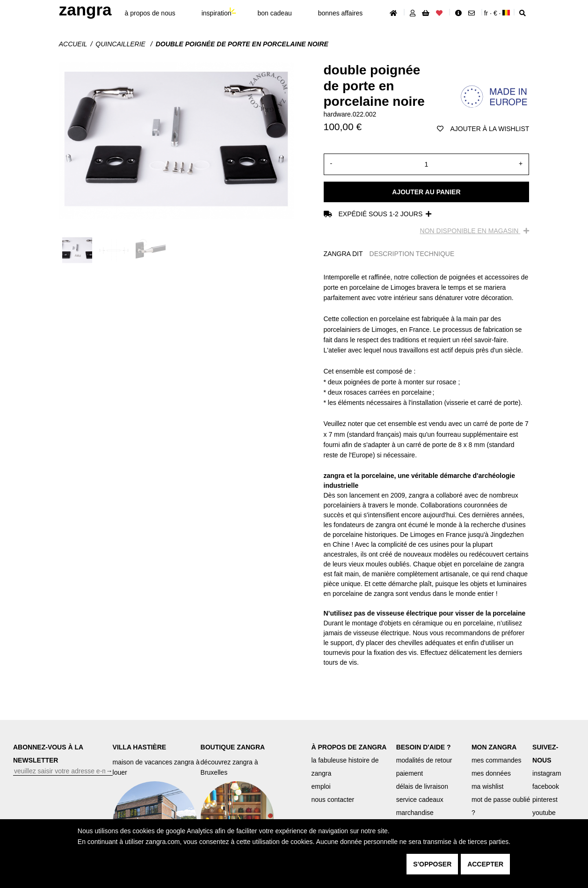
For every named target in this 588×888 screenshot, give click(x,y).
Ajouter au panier (426, 192)
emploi (321, 786)
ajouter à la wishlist (483, 129)
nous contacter (333, 800)
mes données (491, 773)
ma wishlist (487, 786)
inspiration (217, 13)
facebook (546, 786)
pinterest (545, 800)
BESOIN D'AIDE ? (424, 747)
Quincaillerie (121, 44)
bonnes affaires (340, 13)
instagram (547, 773)
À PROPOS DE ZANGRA (349, 747)
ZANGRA (85, 10)
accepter (485, 864)
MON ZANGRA (494, 747)
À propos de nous (150, 13)
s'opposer (432, 864)
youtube (544, 813)
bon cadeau (275, 13)
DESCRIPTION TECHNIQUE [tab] (412, 254)
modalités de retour (424, 760)
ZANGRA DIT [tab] (343, 254)
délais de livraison (422, 786)
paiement (410, 773)
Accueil (73, 44)
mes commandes (497, 760)
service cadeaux (420, 800)
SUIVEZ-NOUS (545, 754)
